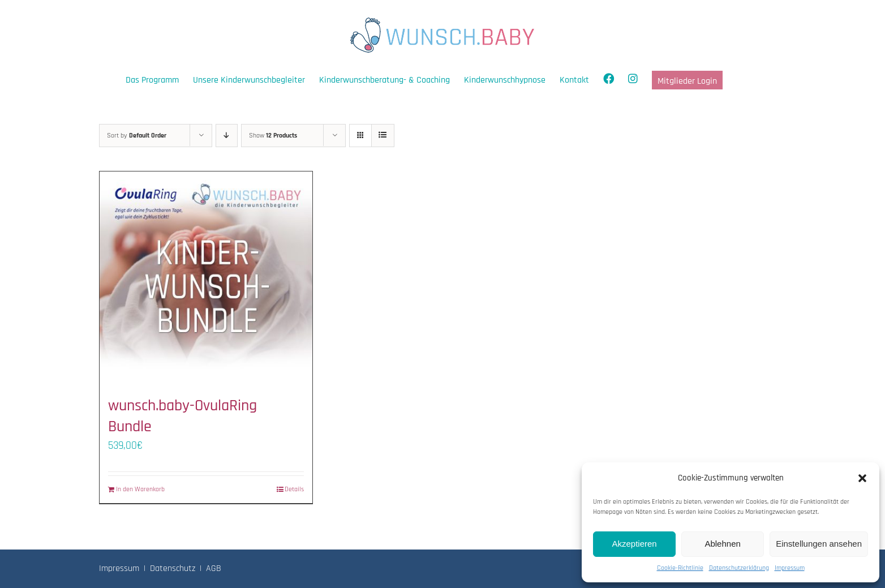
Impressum (790, 568)
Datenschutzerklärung (739, 568)
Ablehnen (722, 544)
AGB (214, 568)
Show (273, 136)
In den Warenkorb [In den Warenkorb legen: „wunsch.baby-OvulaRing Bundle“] (140, 489)
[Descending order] (227, 136)
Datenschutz (173, 568)
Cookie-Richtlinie (680, 568)
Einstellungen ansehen (819, 544)
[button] (862, 478)
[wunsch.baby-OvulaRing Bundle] (206, 278)
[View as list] (383, 136)
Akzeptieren (634, 544)
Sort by (137, 136)
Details (294, 489)
